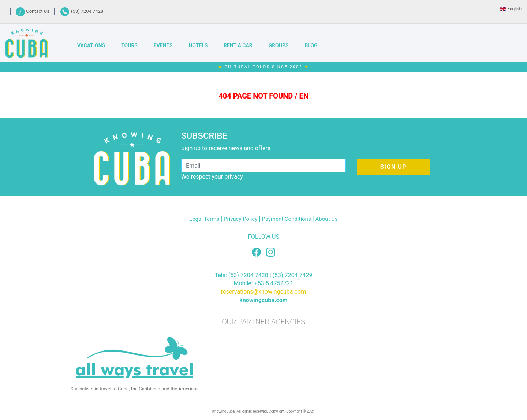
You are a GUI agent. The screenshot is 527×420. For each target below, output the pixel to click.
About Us (327, 219)
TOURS (129, 45)
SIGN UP (393, 167)
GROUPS (279, 45)
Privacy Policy (240, 219)
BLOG (311, 45)
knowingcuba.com (263, 300)
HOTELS (198, 45)
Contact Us (33, 11)
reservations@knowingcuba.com (264, 292)
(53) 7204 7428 (82, 11)
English (511, 9)
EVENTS (163, 45)
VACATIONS (91, 45)
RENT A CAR (238, 45)
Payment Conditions (286, 219)
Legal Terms (204, 219)
